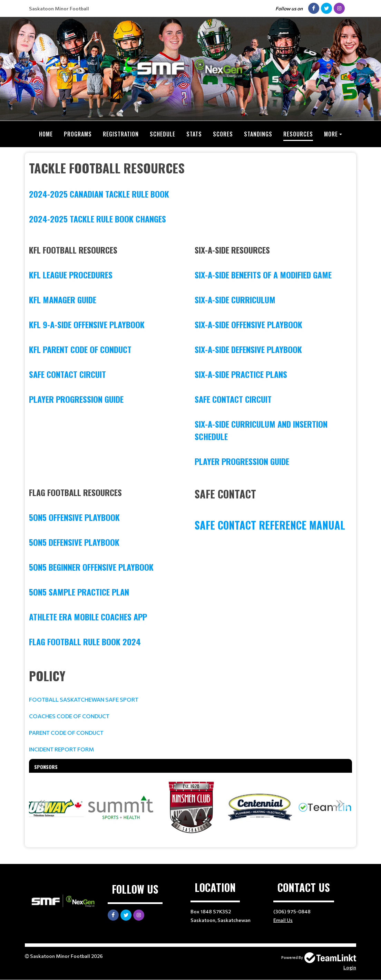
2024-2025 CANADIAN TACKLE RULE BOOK (99, 194)
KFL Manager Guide (63, 299)
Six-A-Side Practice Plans (241, 374)
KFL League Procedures (71, 275)
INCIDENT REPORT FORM (61, 749)
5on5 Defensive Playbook (74, 542)
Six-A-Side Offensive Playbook (248, 324)
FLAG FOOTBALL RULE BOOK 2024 (85, 641)
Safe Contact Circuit (67, 374)
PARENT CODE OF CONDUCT (66, 732)
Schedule (163, 134)
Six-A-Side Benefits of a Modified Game (263, 275)
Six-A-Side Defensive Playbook (248, 349)
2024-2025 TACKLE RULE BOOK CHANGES (97, 219)
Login (350, 967)
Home (46, 134)
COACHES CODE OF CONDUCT (69, 716)
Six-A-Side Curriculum (235, 299)
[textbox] (190, 192)
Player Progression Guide (76, 399)
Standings (258, 134)
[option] (51, 807)
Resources (298, 134)
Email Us (283, 920)
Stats (194, 134)
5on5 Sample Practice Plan (79, 592)
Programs (78, 134)
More (331, 134)
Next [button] (340, 803)
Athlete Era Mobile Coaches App (88, 617)
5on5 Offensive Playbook (74, 517)
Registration (121, 134)
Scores (223, 134)
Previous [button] (41, 803)
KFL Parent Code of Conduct (80, 349)
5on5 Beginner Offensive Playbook (91, 567)
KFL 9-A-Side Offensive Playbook (87, 324)
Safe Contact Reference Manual (271, 525)
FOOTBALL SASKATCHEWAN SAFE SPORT (84, 699)
